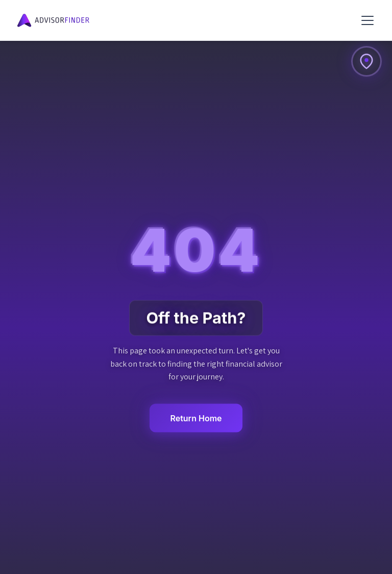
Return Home (196, 418)
